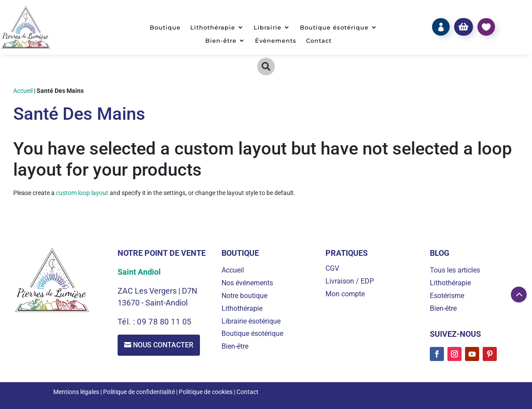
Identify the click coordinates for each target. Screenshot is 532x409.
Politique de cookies (206, 392)
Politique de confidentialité (139, 392)
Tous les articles (455, 270)
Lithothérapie (213, 28)
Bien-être (221, 41)
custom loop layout (82, 193)
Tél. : (127, 322)
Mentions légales (76, 392)
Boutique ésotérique (334, 28)
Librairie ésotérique (251, 321)
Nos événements (247, 283)
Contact (319, 41)
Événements (276, 41)
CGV (332, 268)
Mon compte (345, 294)
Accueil (23, 91)
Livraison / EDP (350, 281)
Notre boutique (244, 296)
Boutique (165, 28)
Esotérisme (447, 296)
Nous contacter (164, 345)
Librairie (268, 28)
